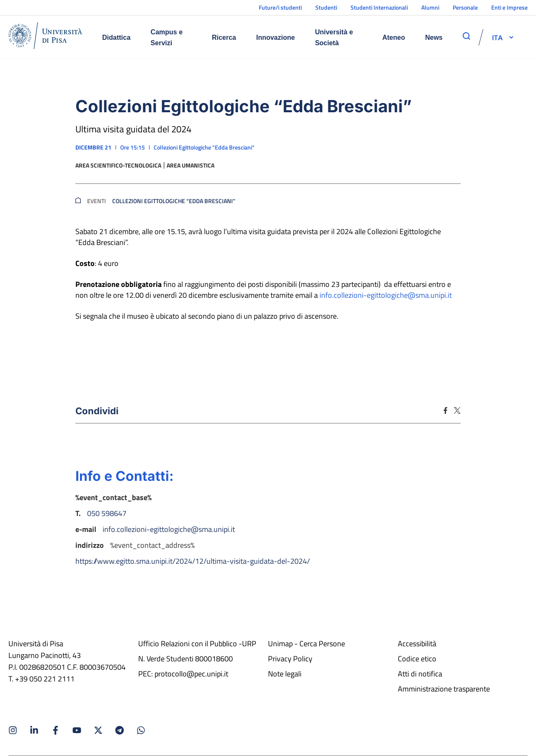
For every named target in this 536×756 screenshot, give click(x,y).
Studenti (326, 7)
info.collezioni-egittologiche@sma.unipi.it (386, 295)
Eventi (97, 201)
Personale (465, 7)
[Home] (45, 37)
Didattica (116, 37)
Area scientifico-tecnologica (118, 165)
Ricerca (224, 37)
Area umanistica (191, 165)
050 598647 (107, 513)
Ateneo (394, 37)
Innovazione (276, 37)
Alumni (430, 7)
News (434, 37)
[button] (497, 37)
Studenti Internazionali (379, 7)
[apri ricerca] (466, 36)
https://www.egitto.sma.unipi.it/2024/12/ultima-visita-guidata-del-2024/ (193, 561)
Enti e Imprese (509, 7)
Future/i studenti (280, 7)
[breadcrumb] (78, 201)
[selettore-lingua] (497, 37)
